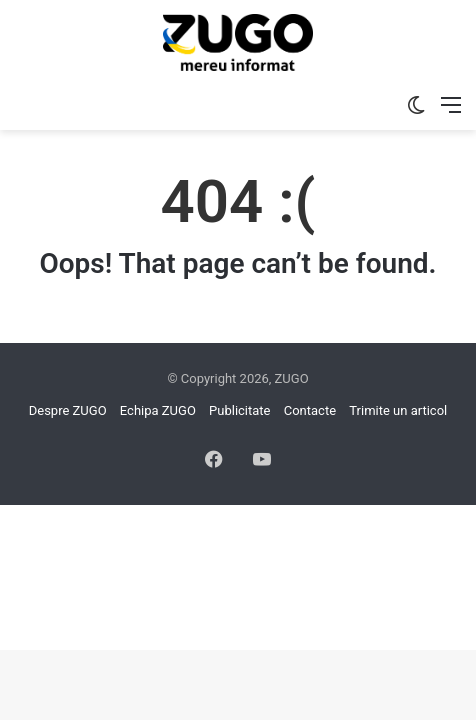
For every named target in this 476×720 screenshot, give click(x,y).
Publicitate (239, 410)
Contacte (310, 410)
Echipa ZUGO (158, 410)
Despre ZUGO (68, 410)
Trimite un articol (398, 410)
